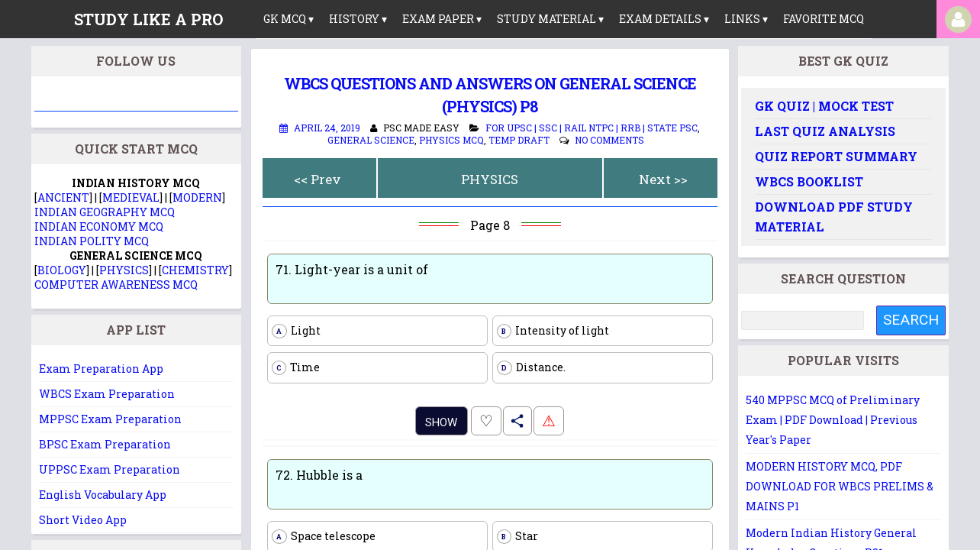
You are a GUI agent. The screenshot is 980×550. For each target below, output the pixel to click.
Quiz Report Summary (836, 156)
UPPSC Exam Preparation (110, 469)
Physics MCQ (451, 140)
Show (441, 422)
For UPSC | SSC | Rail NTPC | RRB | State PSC (592, 128)
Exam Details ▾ (664, 19)
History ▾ (358, 19)
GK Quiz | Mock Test (824, 106)
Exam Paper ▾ (442, 19)
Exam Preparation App (101, 369)
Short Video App (83, 520)
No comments (609, 140)
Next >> (663, 179)
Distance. (531, 367)
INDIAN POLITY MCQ (92, 241)
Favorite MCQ (824, 19)
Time (296, 367)
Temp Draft (519, 140)
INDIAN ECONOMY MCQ (99, 226)
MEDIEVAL (131, 197)
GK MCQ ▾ (289, 19)
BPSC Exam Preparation (105, 444)
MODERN (197, 197)
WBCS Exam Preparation (107, 394)
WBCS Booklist (809, 181)
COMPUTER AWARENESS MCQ (116, 285)
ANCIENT (63, 197)
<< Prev (318, 179)
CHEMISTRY (195, 270)
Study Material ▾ (550, 19)
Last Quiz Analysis (825, 131)
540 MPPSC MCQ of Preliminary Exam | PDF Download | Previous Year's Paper (833, 420)
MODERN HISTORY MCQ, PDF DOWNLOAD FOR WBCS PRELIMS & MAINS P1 (840, 486)
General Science (371, 140)
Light (296, 331)
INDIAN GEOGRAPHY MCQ (105, 212)
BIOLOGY (62, 270)
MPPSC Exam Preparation (110, 419)
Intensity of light (553, 331)
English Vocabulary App (103, 495)
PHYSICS (490, 179)
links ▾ (746, 19)
